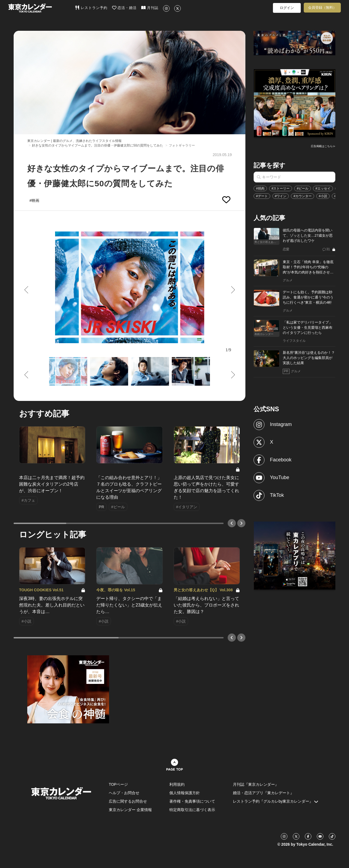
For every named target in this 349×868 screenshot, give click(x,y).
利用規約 (177, 784)
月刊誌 (150, 8)
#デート (262, 196)
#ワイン (281, 196)
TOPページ (118, 784)
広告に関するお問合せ (128, 801)
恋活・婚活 (124, 8)
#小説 (323, 196)
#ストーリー (281, 188)
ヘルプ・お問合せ (124, 793)
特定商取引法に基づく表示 (192, 810)
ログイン (287, 8)
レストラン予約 (91, 8)
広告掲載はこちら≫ (323, 146)
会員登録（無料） (322, 7)
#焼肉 (260, 188)
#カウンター (303, 196)
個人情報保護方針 (185, 793)
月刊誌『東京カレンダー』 (256, 784)
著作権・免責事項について (192, 801)
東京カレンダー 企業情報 (130, 810)
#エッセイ (323, 188)
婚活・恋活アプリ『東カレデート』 (263, 793)
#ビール (303, 188)
